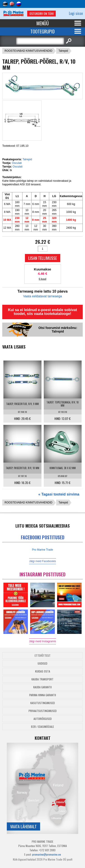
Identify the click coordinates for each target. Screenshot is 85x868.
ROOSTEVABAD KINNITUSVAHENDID (28, 51)
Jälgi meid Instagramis (42, 641)
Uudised (42, 663)
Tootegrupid (42, 31)
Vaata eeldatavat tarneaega (42, 296)
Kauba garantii (42, 687)
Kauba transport (42, 679)
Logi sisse (76, 13)
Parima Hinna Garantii (43, 695)
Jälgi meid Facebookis (42, 561)
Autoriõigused (43, 719)
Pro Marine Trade (42, 550)
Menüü (43, 23)
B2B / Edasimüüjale (42, 727)
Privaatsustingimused (43, 711)
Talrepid (63, 51)
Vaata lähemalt (23, 826)
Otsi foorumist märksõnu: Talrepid (58, 330)
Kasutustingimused (43, 703)
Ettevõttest (43, 655)
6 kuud (42, 279)
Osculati (17, 163)
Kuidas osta (43, 671)
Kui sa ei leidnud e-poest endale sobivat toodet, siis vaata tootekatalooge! (42, 312)
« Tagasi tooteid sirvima (59, 494)
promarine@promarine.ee (47, 854)
